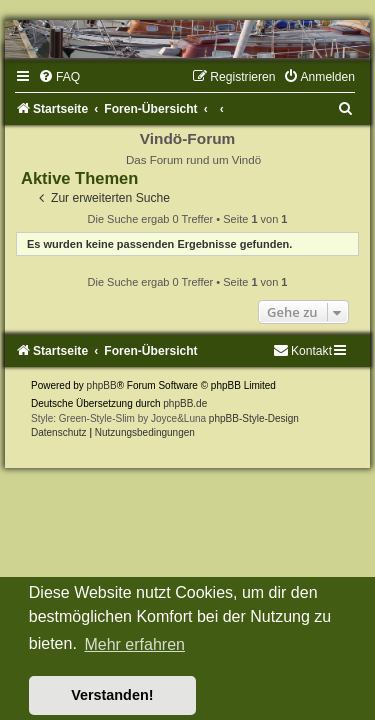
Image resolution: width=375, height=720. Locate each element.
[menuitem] (59, 77)
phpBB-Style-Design (254, 418)
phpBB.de (185, 403)
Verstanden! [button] (112, 695)
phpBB (102, 385)
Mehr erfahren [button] (134, 644)
